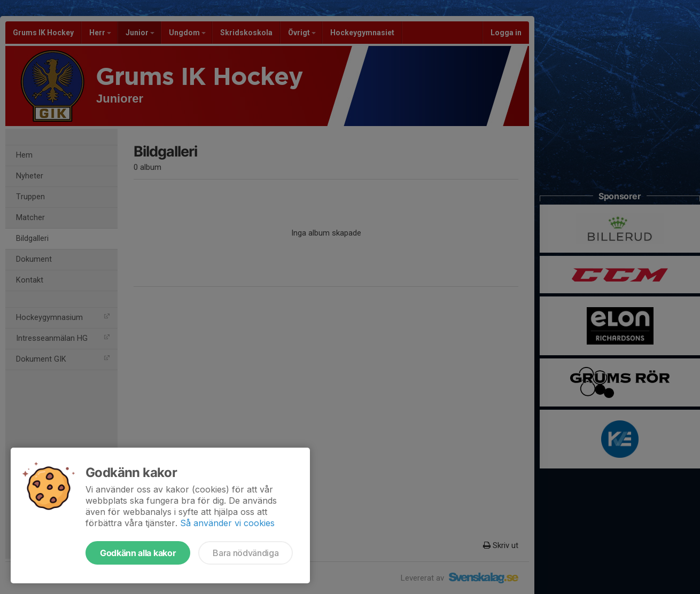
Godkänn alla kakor (138, 553)
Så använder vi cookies (227, 523)
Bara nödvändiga (246, 553)
